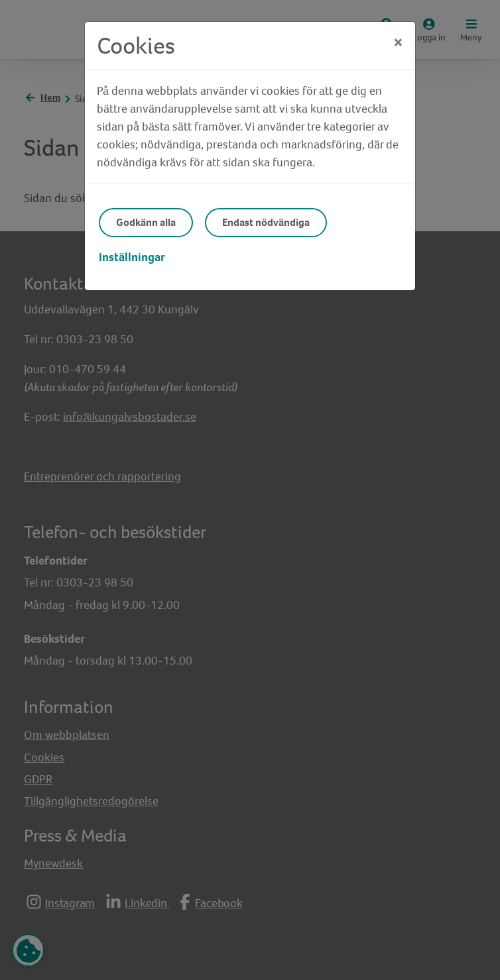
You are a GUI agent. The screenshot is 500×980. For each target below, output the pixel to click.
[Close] (398, 43)
